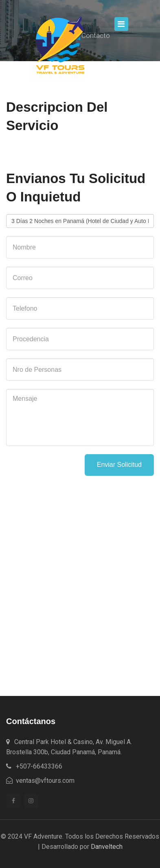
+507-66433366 (34, 766)
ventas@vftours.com (40, 781)
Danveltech (107, 847)
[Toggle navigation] (121, 24)
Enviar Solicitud (119, 465)
